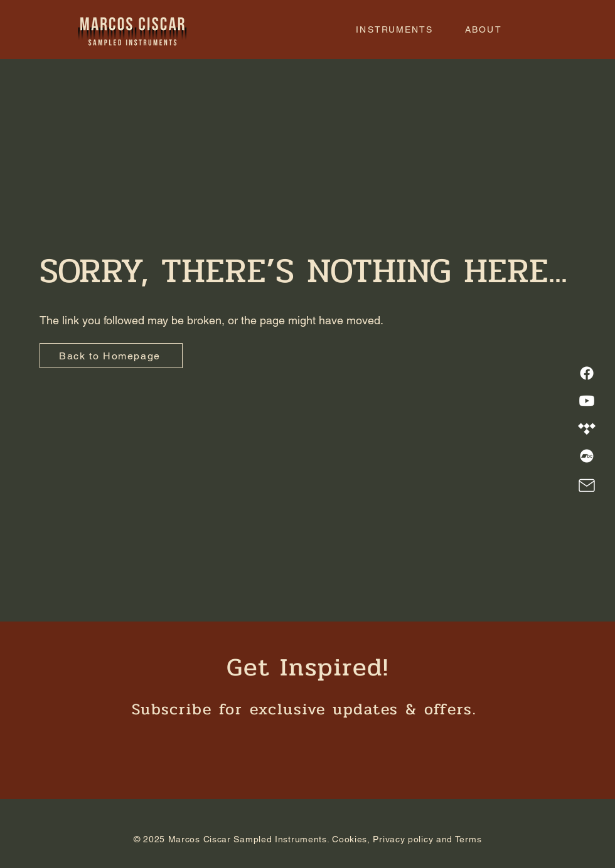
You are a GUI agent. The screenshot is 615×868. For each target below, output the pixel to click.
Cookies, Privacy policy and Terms (407, 839)
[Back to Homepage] (111, 356)
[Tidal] (587, 428)
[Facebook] (587, 373)
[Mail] (587, 485)
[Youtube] (587, 401)
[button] (395, 30)
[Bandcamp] (587, 456)
